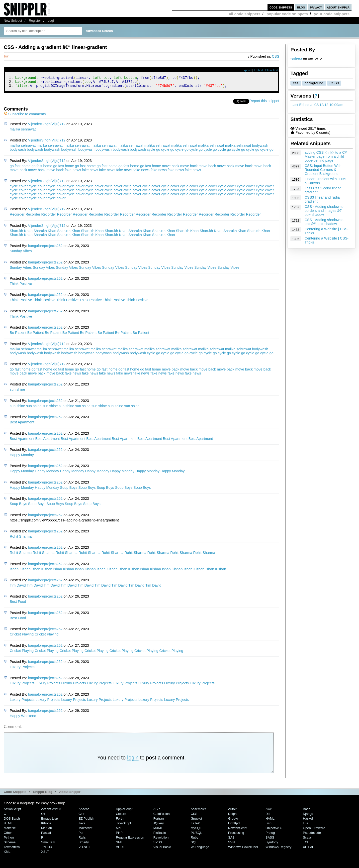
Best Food (18, 604)
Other (8, 835)
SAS (231, 840)
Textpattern (12, 849)
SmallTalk (48, 844)
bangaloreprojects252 (45, 248)
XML (7, 854)
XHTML (308, 849)
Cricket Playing (22, 636)
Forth (120, 821)
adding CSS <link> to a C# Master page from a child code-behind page (326, 156)
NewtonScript (238, 830)
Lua (306, 825)
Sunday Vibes (21, 253)
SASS (270, 840)
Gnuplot (196, 821)
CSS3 (334, 83)
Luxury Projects (22, 669)
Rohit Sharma (21, 539)
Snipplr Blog (43, 794)
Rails (82, 840)
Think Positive (21, 286)
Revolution (161, 840)
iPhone (46, 825)
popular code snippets (287, 14)
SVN (231, 844)
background (314, 83)
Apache (84, 811)
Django (308, 816)
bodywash (260, 148)
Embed (258, 70)
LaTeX (195, 825)
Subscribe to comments (25, 116)
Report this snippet (264, 103)
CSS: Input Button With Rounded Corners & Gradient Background (323, 170)
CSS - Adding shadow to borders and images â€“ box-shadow (324, 211)
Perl (81, 835)
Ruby (194, 840)
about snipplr (338, 7)
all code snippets (245, 14)
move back (171, 168)
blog (301, 7)
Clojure (121, 816)
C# (43, 816)
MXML (158, 830)
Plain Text (271, 70)
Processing (236, 835)
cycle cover (19, 188)
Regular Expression (130, 840)
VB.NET (84, 849)
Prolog (270, 835)
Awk (269, 811)
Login (52, 21)
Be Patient (18, 335)
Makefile (10, 830)
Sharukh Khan (21, 233)
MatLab (46, 830)
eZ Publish (86, 821)
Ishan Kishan (20, 571)
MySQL (196, 830)
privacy (316, 7)
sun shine (17, 392)
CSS (275, 56)
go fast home (20, 168)
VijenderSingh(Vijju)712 (47, 126)
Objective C (274, 830)
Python (9, 840)
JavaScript (123, 825)
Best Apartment (22, 424)
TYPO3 (46, 849)
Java (82, 825)
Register (35, 21)
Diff (268, 816)
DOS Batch (12, 821)
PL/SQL (196, 835)
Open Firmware (314, 830)
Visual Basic (162, 849)
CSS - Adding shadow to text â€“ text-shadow (324, 222)
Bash (307, 811)
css (296, 83)
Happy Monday (22, 457)
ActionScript (12, 811)
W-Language (200, 849)
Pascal (46, 835)
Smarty (84, 844)
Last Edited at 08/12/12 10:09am (317, 105)
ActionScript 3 (51, 811)
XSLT (45, 854)
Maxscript (85, 830)
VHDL (120, 849)
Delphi (233, 816)
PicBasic (160, 835)
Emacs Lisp (49, 821)
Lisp (269, 825)
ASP (157, 811)
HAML (270, 821)
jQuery (159, 825)
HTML (8, 825)
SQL (194, 844)
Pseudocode (312, 835)
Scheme (10, 844)
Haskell (308, 821)
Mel (119, 830)
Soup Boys (69, 490)
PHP (119, 835)
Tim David (18, 588)
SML (119, 844)
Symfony (272, 844)
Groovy (233, 821)
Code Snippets (15, 794)
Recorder (17, 217)
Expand (247, 70)
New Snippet (13, 21)
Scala (307, 840)
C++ (82, 816)
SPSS (158, 844)
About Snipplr (70, 794)
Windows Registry (278, 849)
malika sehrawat (23, 131)
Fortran (159, 821)
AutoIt (232, 811)
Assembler (198, 811)
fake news (73, 172)
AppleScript (124, 811)
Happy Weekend (23, 718)
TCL (306, 844)
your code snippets (332, 14)
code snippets (281, 7)
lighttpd (234, 825)
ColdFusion (162, 816)
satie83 (296, 59)
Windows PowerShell (243, 849)
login (133, 760)
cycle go (154, 152)
